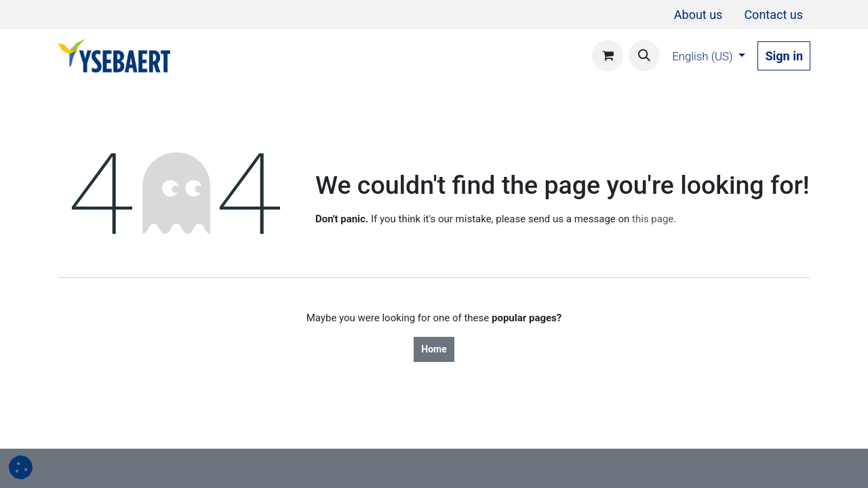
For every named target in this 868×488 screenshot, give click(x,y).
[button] (644, 56)
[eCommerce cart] (608, 56)
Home (434, 349)
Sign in (784, 56)
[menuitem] (698, 15)
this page (653, 219)
